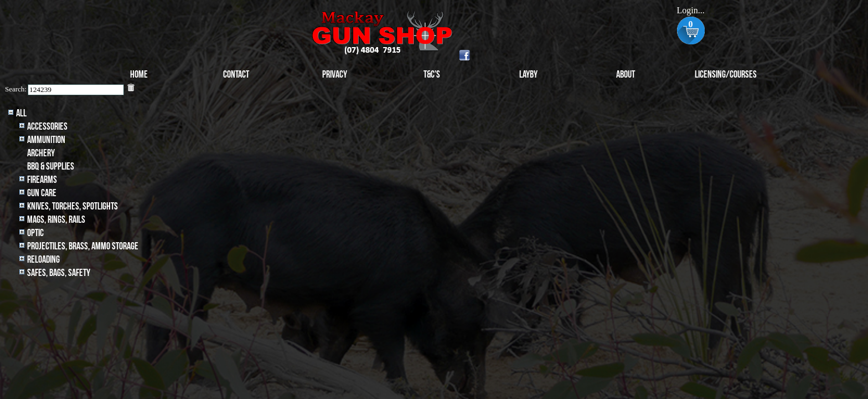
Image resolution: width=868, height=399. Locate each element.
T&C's (432, 75)
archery (41, 153)
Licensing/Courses (726, 75)
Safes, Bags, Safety (59, 273)
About (626, 75)
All (21, 113)
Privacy (335, 75)
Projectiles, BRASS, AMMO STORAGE (83, 246)
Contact (236, 75)
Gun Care (42, 193)
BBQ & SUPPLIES (51, 167)
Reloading (43, 260)
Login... (690, 10)
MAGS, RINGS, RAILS (56, 220)
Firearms (42, 180)
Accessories (47, 127)
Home (139, 75)
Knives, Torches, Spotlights (73, 206)
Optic (35, 233)
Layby (528, 75)
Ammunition (46, 140)
